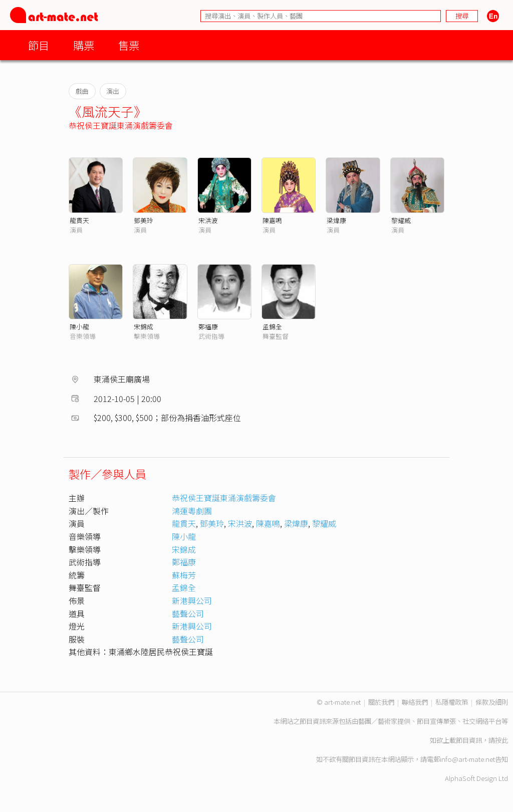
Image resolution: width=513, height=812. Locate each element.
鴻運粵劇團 (192, 511)
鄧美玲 (144, 220)
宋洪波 (208, 220)
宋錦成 (144, 327)
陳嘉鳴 (272, 220)
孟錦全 (272, 327)
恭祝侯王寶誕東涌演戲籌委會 (121, 125)
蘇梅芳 (184, 575)
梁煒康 (336, 220)
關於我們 (381, 702)
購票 (84, 45)
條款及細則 (492, 702)
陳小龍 (79, 327)
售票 (129, 45)
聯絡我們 (415, 702)
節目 (39, 45)
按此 (501, 740)
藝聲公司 (188, 614)
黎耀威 (401, 220)
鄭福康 (208, 327)
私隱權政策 (452, 702)
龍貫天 (79, 220)
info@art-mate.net (467, 759)
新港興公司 (192, 600)
